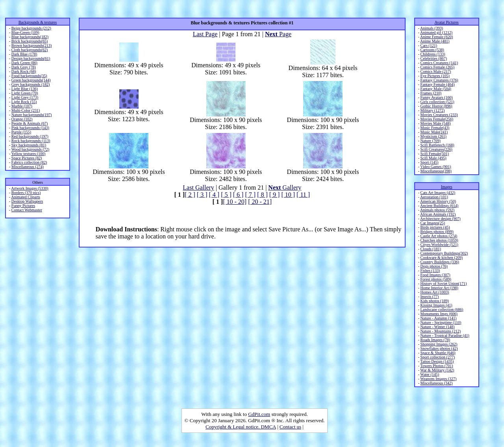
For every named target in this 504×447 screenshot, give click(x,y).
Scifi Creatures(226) (436, 149)
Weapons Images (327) (438, 379)
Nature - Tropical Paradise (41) (445, 335)
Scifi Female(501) (434, 154)
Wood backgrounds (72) (30, 149)
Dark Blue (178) (24, 54)
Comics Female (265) (437, 67)
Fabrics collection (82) (29, 162)
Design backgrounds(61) (31, 58)
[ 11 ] (303, 195)
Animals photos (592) (437, 210)
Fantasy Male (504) (435, 89)
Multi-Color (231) (26, 110)
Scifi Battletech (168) (437, 145)
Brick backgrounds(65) (30, 41)
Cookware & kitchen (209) (441, 258)
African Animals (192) (438, 214)
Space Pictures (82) (27, 158)
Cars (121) (429, 45)
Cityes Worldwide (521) (439, 245)
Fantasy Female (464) (437, 84)
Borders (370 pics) (26, 193)
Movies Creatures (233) (439, 115)
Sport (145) (429, 162)
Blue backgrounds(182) (30, 37)
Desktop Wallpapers (27, 201)
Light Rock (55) (24, 102)
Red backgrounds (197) (30, 136)
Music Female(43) (435, 128)
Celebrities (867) (433, 58)
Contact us (290, 427)
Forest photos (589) (435, 279)
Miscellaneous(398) (436, 171)
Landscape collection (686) (442, 309)
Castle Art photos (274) (439, 236)
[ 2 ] (190, 195)
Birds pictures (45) (435, 227)
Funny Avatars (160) (436, 97)
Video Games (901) (435, 167)
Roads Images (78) (435, 340)
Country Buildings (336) (439, 262)
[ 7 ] (250, 195)
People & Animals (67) (30, 123)
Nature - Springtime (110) (441, 322)
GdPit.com (259, 414)
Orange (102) (22, 119)
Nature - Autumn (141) (438, 318)
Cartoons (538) (432, 50)
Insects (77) (429, 296)
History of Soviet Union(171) (443, 284)
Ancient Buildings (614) (439, 206)
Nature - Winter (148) (437, 327)
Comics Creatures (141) (439, 63)
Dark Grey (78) (24, 67)
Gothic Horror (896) (436, 106)
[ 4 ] (214, 195)
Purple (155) (21, 132)
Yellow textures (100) (28, 154)
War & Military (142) (437, 370)
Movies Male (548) (435, 123)
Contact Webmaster (27, 210)
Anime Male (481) (435, 41)
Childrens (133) (433, 54)
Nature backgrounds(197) (31, 115)
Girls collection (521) (437, 102)
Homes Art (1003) (435, 292)
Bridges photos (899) (437, 232)
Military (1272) (432, 110)
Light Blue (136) (25, 89)
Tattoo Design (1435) (437, 361)
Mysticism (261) (433, 136)
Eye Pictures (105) (435, 76)
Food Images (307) (435, 275)
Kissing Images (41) (436, 305)
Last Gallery (198, 187)
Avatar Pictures (447, 22)
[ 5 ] (226, 195)
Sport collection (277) (437, 357)
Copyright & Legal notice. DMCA (241, 427)
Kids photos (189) (434, 301)
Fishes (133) (430, 271)
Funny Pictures (23, 206)
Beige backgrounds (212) (31, 28)
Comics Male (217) (435, 71)
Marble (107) (22, 106)
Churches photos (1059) (439, 240)
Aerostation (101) (434, 197)
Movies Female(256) (437, 119)
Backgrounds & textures (38, 22)
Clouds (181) (431, 249)
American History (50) (438, 201)
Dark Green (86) (24, 63)
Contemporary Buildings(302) (444, 253)
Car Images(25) (432, 223)
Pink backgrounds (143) (30, 128)
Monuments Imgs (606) (439, 314)
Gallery (285, 187)
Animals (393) (432, 28)
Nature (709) (430, 141)
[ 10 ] (288, 195)
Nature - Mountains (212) (440, 331)
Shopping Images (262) (439, 344)
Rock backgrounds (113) (31, 141)
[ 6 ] (238, 195)
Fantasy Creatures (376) (439, 80)
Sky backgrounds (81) (29, 145)
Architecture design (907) (440, 219)
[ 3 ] (202, 195)
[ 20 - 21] (260, 202)
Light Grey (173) (25, 97)
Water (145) (430, 374)
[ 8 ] (262, 195)
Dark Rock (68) (24, 71)
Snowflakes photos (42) (439, 348)
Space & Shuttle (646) (438, 353)
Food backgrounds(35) (29, 76)
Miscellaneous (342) (436, 383)
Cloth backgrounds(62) (30, 50)
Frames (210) (431, 93)
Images (447, 187)
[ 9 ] (275, 195)
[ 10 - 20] (235, 202)
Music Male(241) (434, 132)
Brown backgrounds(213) (31, 45)
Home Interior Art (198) (439, 288)
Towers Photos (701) (436, 366)
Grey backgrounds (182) (31, 84)
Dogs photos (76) (434, 266)
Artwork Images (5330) (30, 188)
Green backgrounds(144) (31, 80)
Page (278, 34)
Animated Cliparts (26, 197)
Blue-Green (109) (25, 32)
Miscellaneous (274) (28, 167)
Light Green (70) (25, 93)
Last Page (205, 34)
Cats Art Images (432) (438, 193)
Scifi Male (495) (433, 158)
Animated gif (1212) (436, 32)
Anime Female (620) (436, 37)
